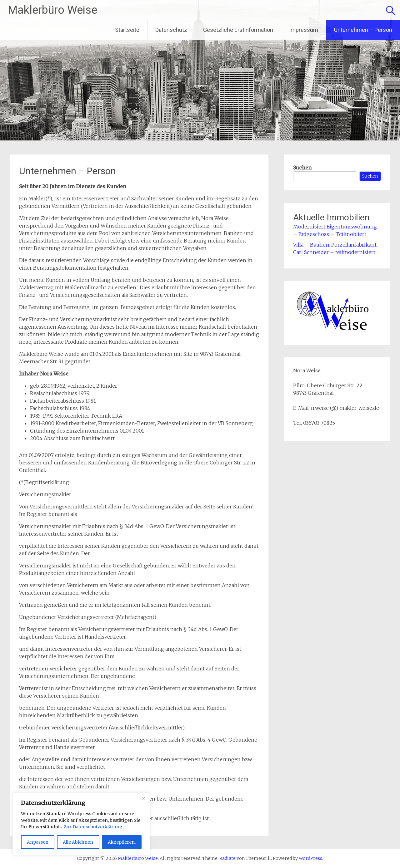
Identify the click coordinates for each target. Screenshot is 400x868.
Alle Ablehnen (78, 842)
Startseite (127, 30)
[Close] (143, 798)
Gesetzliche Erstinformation (238, 30)
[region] (81, 824)
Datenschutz (171, 30)
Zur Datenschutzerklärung (93, 827)
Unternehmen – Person (363, 30)
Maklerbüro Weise (52, 10)
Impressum (304, 30)
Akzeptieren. (122, 842)
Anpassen (38, 842)
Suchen (302, 168)
